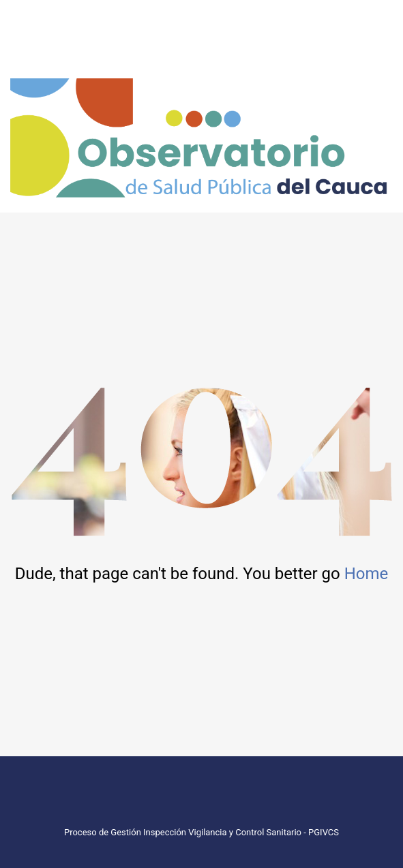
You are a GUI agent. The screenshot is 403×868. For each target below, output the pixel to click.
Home (367, 574)
